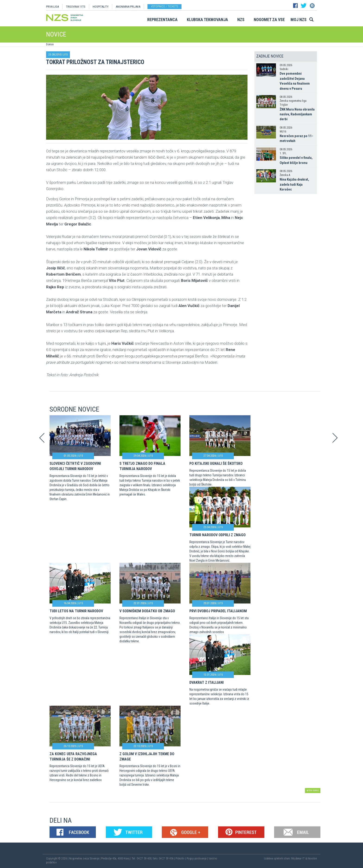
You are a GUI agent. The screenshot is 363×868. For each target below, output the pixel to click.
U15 (65, 54)
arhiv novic (313, 790)
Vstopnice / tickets (164, 6)
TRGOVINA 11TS (76, 7)
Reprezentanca (162, 20)
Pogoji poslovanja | (198, 859)
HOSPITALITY (101, 7)
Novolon (312, 859)
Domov (50, 44)
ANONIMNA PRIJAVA (128, 7)
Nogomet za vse (269, 20)
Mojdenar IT (298, 859)
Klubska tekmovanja (207, 20)
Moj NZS (299, 20)
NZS (241, 20)
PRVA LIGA (52, 7)
